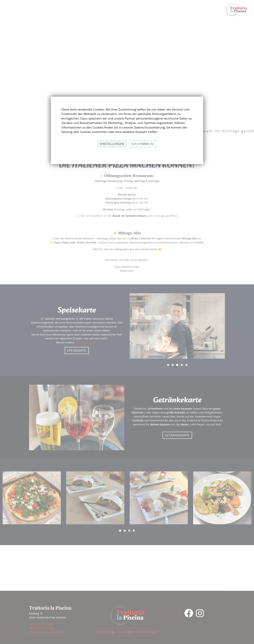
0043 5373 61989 (86, 342)
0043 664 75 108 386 (42, 628)
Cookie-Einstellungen (144, 632)
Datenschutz (121, 632)
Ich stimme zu (143, 144)
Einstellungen (112, 144)
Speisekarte (77, 350)
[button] (168, 365)
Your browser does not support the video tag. (127, 63)
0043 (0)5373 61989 (41, 624)
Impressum (104, 632)
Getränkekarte (177, 435)
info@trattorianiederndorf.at (47, 632)
